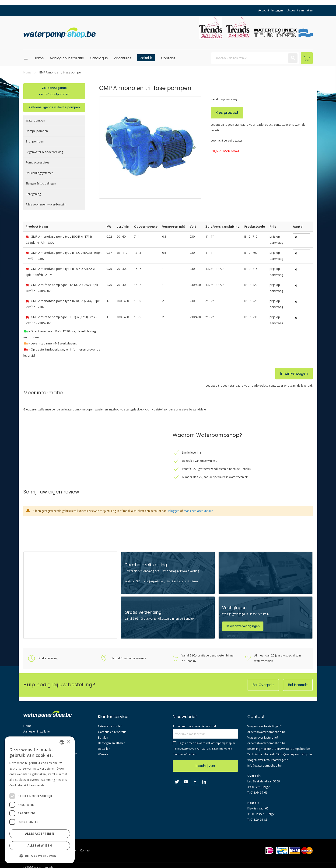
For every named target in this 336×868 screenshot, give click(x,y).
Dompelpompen (37, 131)
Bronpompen (35, 141)
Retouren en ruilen (110, 726)
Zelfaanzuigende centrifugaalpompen (54, 91)
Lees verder (38, 785)
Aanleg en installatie (67, 58)
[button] (40, 856)
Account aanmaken (300, 10)
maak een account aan (198, 511)
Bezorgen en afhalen (112, 743)
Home (39, 58)
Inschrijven (205, 766)
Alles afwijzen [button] (40, 845)
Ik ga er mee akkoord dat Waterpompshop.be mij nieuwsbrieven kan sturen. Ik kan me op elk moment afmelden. (204, 748)
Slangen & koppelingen (41, 183)
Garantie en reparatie (112, 732)
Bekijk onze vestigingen (243, 626)
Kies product (227, 113)
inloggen (174, 511)
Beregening (33, 194)
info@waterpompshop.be (295, 754)
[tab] (89, 458)
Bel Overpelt (263, 685)
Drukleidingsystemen (40, 173)
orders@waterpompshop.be (266, 732)
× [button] (68, 742)
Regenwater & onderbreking (44, 152)
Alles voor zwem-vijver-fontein (46, 204)
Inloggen (277, 10)
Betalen (103, 738)
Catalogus (99, 58)
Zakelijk (146, 58)
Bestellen (104, 749)
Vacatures (122, 58)
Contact (168, 58)
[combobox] (255, 58)
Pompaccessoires (37, 162)
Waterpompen (35, 120)
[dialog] (40, 800)
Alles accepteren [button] (40, 834)
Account (264, 10)
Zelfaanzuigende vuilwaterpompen (54, 107)
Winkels (103, 754)
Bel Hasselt (298, 685)
